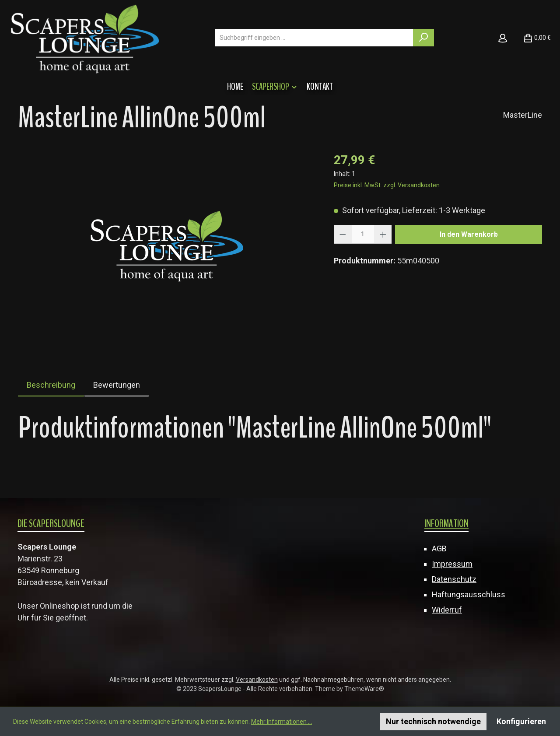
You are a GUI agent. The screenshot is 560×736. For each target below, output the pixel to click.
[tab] (51, 385)
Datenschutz (454, 579)
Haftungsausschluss (469, 594)
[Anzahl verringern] (343, 235)
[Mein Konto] (503, 38)
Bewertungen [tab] (117, 385)
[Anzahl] (363, 235)
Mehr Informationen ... (282, 722)
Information (446, 523)
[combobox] (314, 38)
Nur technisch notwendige (433, 721)
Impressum (452, 564)
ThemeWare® (364, 689)
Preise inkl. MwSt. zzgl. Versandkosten (387, 185)
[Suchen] (423, 38)
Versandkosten (257, 680)
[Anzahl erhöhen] (383, 235)
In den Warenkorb (469, 234)
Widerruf (447, 610)
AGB (439, 548)
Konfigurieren (521, 721)
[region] (167, 245)
